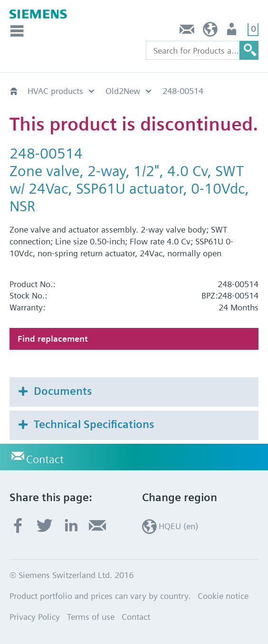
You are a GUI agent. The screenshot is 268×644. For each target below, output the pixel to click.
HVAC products (55, 91)
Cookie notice (223, 596)
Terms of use (91, 617)
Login (233, 32)
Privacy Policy (35, 617)
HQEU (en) (210, 32)
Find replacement (53, 339)
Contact (187, 32)
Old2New (123, 91)
